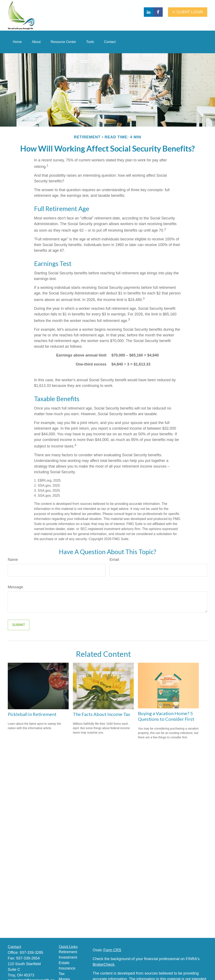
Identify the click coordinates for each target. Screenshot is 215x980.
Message (15, 587)
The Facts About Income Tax (102, 714)
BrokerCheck (104, 964)
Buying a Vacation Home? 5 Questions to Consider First (166, 716)
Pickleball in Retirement (32, 714)
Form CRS (112, 950)
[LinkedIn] (149, 12)
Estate (64, 963)
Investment (68, 957)
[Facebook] (158, 12)
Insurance (67, 968)
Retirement (68, 952)
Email (114, 560)
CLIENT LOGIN (188, 12)
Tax (62, 974)
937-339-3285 (31, 953)
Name (13, 560)
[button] (17, 42)
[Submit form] (19, 625)
